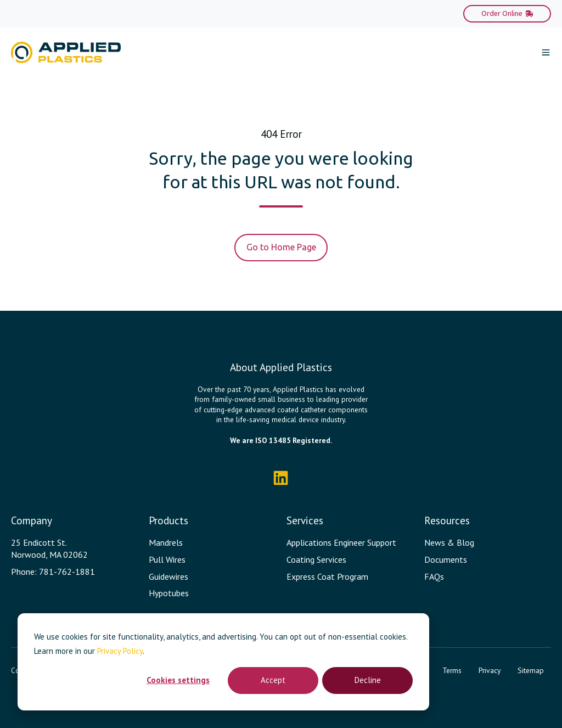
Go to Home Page (281, 247)
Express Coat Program (327, 576)
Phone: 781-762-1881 (53, 572)
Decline (368, 680)
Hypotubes (169, 593)
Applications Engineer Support (341, 542)
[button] (546, 52)
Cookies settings (178, 680)
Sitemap (531, 670)
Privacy (490, 670)
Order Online (507, 13)
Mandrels (166, 542)
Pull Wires (167, 559)
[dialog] (223, 662)
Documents (446, 559)
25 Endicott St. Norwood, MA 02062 (49, 548)
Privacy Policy (120, 651)
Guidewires (168, 576)
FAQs (434, 576)
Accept (273, 680)
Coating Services (316, 559)
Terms (452, 670)
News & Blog (449, 542)
